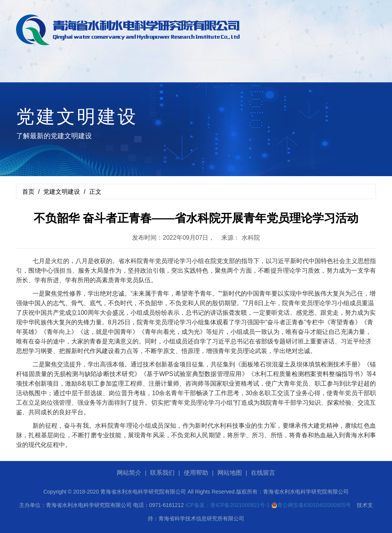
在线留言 (263, 473)
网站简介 (129, 473)
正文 (95, 192)
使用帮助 (196, 473)
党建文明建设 (62, 192)
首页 (28, 192)
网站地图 (230, 473)
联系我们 (162, 473)
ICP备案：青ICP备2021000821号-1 (228, 505)
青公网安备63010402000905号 (311, 505)
